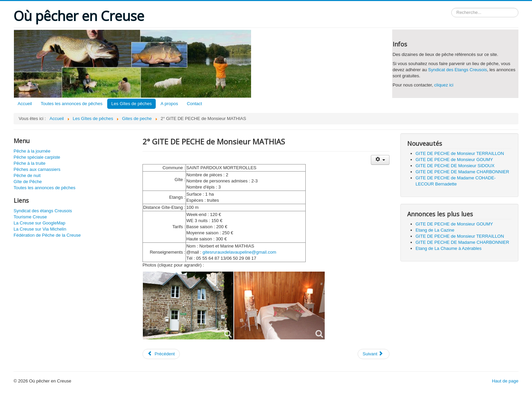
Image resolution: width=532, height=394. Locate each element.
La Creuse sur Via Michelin (40, 229)
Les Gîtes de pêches (131, 104)
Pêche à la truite (30, 163)
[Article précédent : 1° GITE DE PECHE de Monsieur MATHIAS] (161, 354)
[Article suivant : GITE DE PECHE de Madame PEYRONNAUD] (374, 354)
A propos (169, 104)
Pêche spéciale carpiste (37, 157)
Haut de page (505, 381)
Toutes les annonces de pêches (72, 104)
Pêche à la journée (32, 151)
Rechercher (451, 8)
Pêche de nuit (27, 175)
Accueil (25, 104)
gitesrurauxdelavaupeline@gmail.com (239, 252)
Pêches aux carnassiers (37, 169)
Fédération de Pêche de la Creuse (47, 235)
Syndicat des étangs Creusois (43, 211)
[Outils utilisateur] (380, 160)
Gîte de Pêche (28, 182)
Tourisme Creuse (30, 217)
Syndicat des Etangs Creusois (458, 70)
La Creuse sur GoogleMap (39, 223)
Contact (195, 104)
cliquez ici (444, 85)
